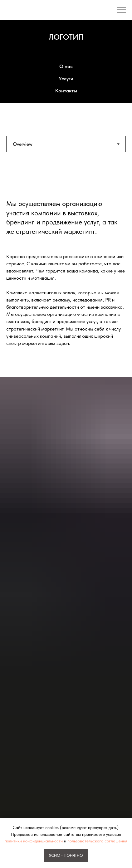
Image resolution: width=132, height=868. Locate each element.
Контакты (66, 91)
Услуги (66, 78)
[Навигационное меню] (121, 10)
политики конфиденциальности (34, 841)
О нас (66, 66)
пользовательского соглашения (97, 841)
